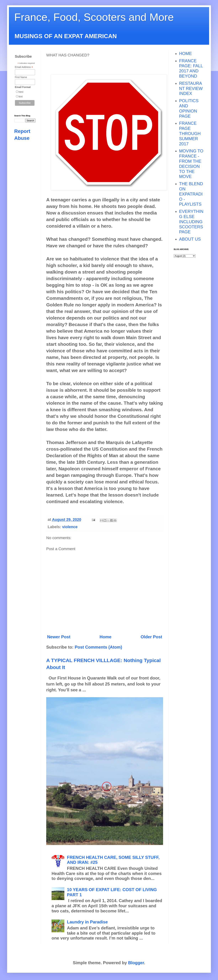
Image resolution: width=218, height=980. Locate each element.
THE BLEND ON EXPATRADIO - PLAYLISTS (191, 194)
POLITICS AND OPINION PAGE (189, 108)
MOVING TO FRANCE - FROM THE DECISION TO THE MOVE (191, 164)
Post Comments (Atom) (98, 647)
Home (106, 637)
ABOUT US (190, 239)
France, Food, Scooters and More (94, 17)
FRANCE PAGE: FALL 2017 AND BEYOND (191, 68)
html (21, 92)
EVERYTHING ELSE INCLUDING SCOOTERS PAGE (191, 222)
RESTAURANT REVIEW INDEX (191, 88)
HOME (185, 53)
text (21, 97)
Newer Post (59, 637)
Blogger (136, 963)
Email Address (24, 67)
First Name (21, 77)
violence (70, 527)
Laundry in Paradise (87, 922)
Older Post (151, 637)
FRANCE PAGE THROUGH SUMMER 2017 (190, 133)
